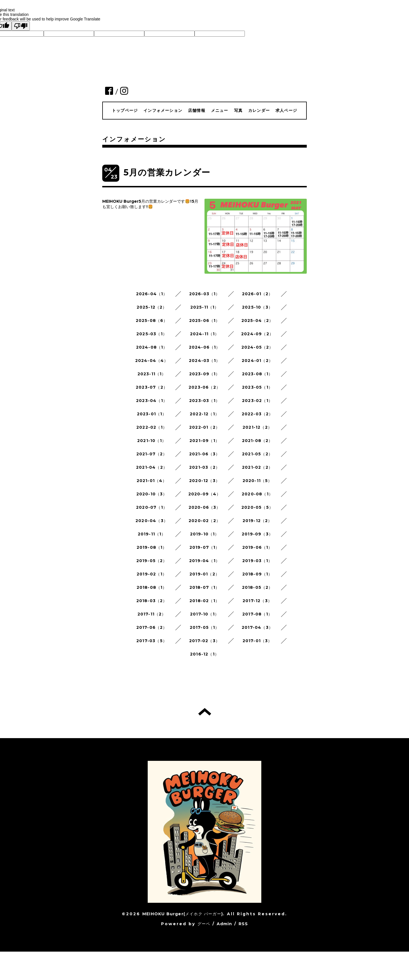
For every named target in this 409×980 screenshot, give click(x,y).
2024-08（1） (152, 347)
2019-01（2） (204, 574)
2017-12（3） (257, 601)
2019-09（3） (257, 534)
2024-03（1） (204, 361)
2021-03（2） (204, 467)
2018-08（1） (152, 587)
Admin (225, 924)
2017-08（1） (257, 614)
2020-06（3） (205, 507)
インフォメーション (163, 110)
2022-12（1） (204, 414)
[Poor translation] (21, 26)
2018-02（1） (204, 601)
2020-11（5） (257, 481)
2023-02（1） (257, 401)
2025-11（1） (205, 307)
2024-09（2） (257, 334)
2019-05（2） (152, 561)
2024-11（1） (205, 334)
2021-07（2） (152, 454)
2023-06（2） (204, 387)
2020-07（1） (152, 507)
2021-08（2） (257, 441)
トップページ (125, 110)
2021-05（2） (257, 454)
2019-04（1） (204, 561)
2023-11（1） (152, 374)
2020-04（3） (152, 521)
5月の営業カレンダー (167, 172)
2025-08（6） (152, 321)
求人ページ (286, 110)
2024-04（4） (152, 361)
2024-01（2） (257, 361)
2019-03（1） (257, 561)
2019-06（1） (257, 547)
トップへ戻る (205, 712)
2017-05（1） (205, 627)
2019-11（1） (152, 534)
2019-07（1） (205, 547)
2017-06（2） (152, 627)
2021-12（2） (257, 427)
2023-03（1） (204, 401)
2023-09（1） (205, 374)
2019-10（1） (205, 534)
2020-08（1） (257, 494)
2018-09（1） (257, 574)
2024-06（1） (205, 347)
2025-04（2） (257, 321)
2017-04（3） (257, 627)
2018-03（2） (152, 601)
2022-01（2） (204, 427)
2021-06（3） (205, 454)
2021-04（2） (152, 467)
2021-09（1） (204, 441)
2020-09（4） (205, 494)
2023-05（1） (257, 387)
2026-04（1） (152, 294)
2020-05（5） (257, 507)
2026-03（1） (205, 294)
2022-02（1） (152, 427)
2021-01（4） (152, 481)
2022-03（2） (257, 414)
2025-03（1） (152, 334)
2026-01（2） (257, 294)
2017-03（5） (152, 641)
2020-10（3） (152, 494)
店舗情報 (197, 110)
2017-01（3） (257, 641)
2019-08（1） (152, 547)
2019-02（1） (152, 574)
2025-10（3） (257, 307)
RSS (243, 924)
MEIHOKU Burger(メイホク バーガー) (183, 914)
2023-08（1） (257, 374)
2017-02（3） (204, 641)
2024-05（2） (257, 347)
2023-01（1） (152, 414)
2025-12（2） (152, 307)
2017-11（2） (152, 614)
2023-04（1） (152, 401)
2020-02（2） (204, 521)
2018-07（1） (205, 587)
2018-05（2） (257, 587)
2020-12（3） (204, 481)
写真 (238, 110)
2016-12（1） (204, 654)
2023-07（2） (152, 387)
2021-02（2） (257, 467)
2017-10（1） (204, 614)
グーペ (204, 924)
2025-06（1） (205, 321)
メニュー (220, 110)
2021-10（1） (152, 441)
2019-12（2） (257, 521)
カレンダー (259, 110)
